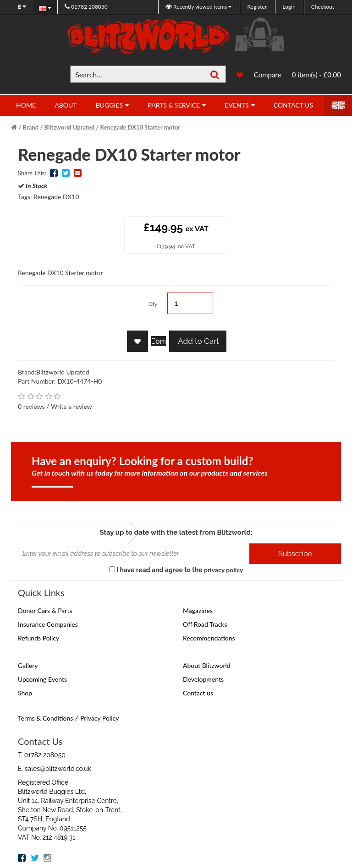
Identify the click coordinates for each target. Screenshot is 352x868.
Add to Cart (198, 341)
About (66, 105)
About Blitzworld (207, 665)
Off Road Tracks (205, 624)
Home (26, 105)
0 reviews (31, 406)
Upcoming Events (42, 679)
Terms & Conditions (45, 718)
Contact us (198, 693)
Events (236, 105)
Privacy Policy (99, 718)
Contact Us (293, 105)
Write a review (71, 406)
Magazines (198, 610)
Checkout (323, 7)
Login (289, 7)
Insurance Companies (48, 624)
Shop (25, 693)
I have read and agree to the (176, 570)
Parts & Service (174, 105)
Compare (268, 75)
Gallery (28, 665)
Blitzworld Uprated (69, 127)
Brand (31, 127)
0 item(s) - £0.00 (316, 75)
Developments (203, 679)
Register (257, 7)
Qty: (154, 304)
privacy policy (223, 570)
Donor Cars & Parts (45, 610)
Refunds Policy (38, 638)
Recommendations (209, 638)
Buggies (109, 105)
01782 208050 (86, 7)
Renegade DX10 (56, 197)
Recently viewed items (197, 7)
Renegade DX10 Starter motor (140, 127)
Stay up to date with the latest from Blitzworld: (176, 532)
